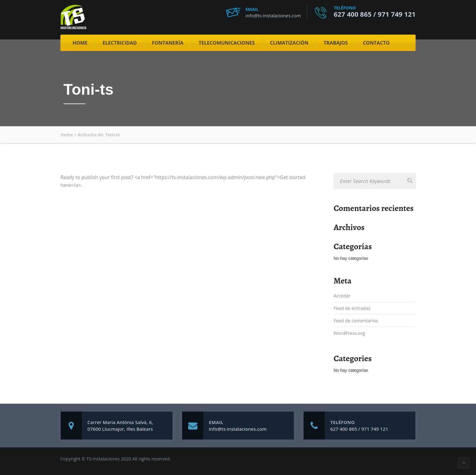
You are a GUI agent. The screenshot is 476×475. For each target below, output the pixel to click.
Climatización (289, 43)
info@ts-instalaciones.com (273, 15)
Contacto (376, 43)
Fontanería (168, 43)
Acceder (342, 296)
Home (80, 43)
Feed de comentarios (356, 321)
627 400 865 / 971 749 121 (375, 14)
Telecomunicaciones (227, 43)
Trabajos (336, 43)
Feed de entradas (352, 308)
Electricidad (120, 43)
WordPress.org (349, 333)
